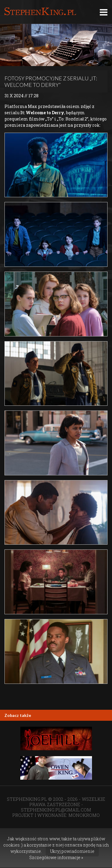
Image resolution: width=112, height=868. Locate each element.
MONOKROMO (84, 815)
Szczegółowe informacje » (56, 857)
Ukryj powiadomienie (72, 851)
